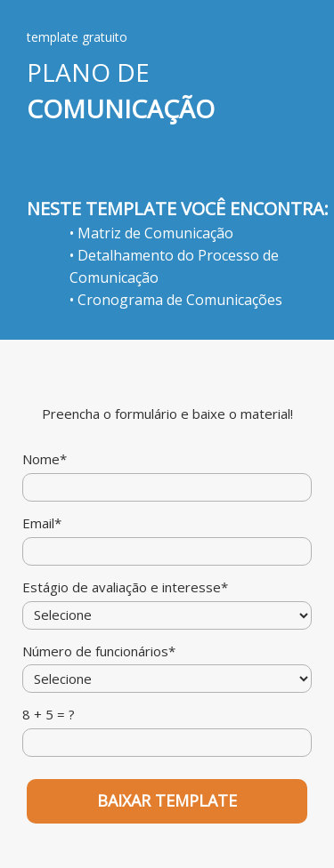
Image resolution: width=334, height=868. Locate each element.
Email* (42, 523)
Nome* (45, 459)
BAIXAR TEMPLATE (167, 800)
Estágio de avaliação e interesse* (125, 587)
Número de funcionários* (99, 651)
